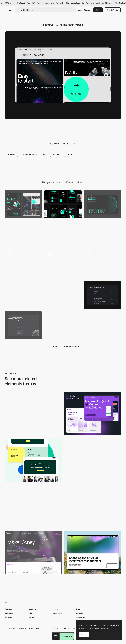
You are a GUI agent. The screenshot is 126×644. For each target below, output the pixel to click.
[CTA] (63, 234)
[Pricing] (103, 295)
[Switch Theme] (33, 506)
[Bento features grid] (93, 460)
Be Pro (98, 10)
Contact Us (81, 617)
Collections (9, 613)
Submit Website (112, 10)
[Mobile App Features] (103, 265)
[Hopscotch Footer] (33, 460)
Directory (56, 609)
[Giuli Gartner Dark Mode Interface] (93, 506)
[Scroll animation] (23, 265)
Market (31, 617)
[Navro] (33, 553)
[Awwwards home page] (56, 636)
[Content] (23, 234)
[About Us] (23, 325)
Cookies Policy (10, 628)
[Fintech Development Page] (93, 414)
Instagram (66, 628)
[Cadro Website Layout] (93, 553)
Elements (8, 617)
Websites (8, 609)
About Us (80, 613)
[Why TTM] (103, 234)
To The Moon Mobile (71, 25)
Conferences (57, 613)
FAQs (78, 609)
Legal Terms (22, 628)
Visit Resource (67, 636)
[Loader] (63, 265)
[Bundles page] (23, 295)
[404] (63, 295)
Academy (32, 609)
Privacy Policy (34, 628)
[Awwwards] (10, 10)
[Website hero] (103, 204)
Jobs (30, 613)
